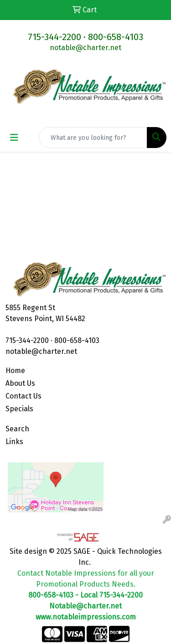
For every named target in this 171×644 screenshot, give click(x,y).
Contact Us (23, 396)
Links (14, 442)
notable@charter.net (85, 48)
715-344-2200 (54, 37)
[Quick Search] (93, 138)
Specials (19, 409)
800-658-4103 (116, 37)
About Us (20, 383)
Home (15, 371)
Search (17, 429)
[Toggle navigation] (14, 138)
